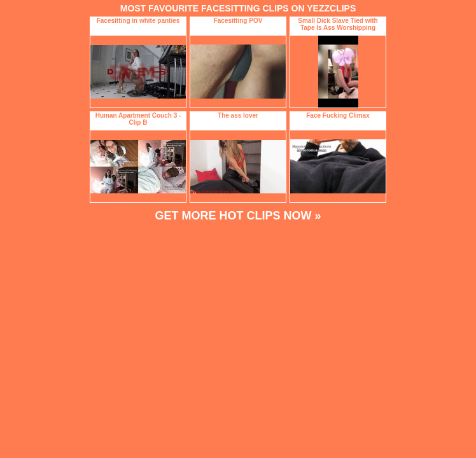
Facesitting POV (238, 21)
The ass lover (238, 115)
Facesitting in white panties (138, 21)
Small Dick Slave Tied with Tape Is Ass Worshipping (338, 24)
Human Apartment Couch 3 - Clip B (138, 119)
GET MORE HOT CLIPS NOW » (238, 216)
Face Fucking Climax (338, 115)
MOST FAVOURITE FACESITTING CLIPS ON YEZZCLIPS (238, 8)
